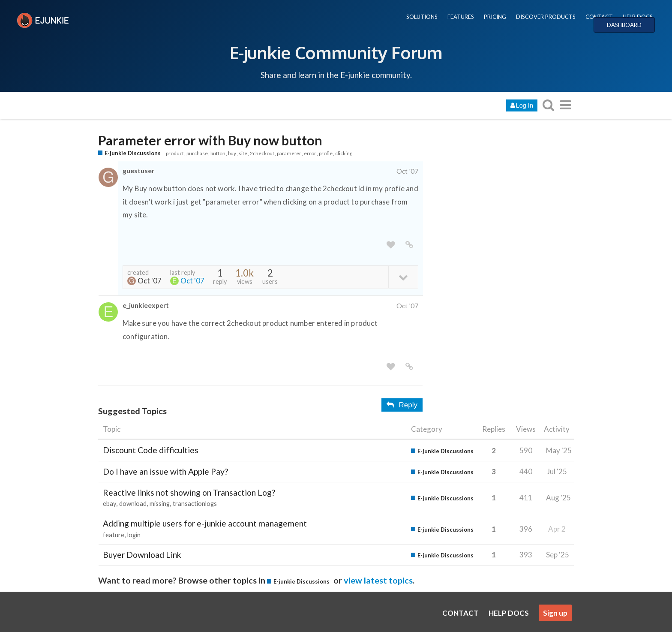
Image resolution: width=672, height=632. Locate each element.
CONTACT (599, 17)
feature (114, 535)
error (310, 153)
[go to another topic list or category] (565, 105)
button (218, 153)
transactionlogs (195, 504)
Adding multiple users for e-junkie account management (205, 523)
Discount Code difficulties (151, 450)
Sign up (555, 613)
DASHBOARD (624, 25)
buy (232, 153)
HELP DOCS (638, 17)
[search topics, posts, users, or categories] (548, 105)
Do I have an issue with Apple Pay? (165, 471)
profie (326, 153)
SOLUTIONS (422, 17)
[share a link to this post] (409, 245)
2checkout (262, 153)
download (133, 504)
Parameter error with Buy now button (210, 140)
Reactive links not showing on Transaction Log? (189, 492)
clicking (344, 153)
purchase (197, 153)
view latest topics (378, 580)
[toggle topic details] (403, 277)
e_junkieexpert (146, 305)
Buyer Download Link (142, 555)
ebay (109, 504)
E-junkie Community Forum (336, 52)
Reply (402, 405)
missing (160, 504)
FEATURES (461, 17)
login (134, 535)
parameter (289, 153)
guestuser (138, 170)
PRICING (495, 17)
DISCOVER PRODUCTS (546, 17)
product (175, 153)
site (243, 153)
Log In (522, 105)
